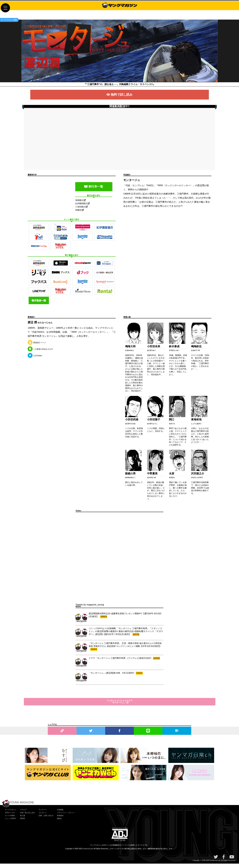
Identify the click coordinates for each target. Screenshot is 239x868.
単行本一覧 (94, 191)
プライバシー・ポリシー (66, 817)
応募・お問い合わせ (46, 820)
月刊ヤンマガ (10, 817)
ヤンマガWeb (10, 820)
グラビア (23, 814)
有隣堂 (80, 214)
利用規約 (60, 820)
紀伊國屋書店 (83, 208)
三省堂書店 (82, 211)
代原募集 (60, 814)
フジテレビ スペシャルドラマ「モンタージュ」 (119, 706)
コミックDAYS (10, 823)
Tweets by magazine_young (90, 609)
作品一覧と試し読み (27, 817)
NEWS (23, 823)
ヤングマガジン (11, 814)
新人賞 (23, 820)
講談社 (59, 823)
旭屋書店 (81, 205)
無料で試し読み (119, 98)
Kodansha (86, 853)
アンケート (43, 814)
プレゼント (43, 817)
